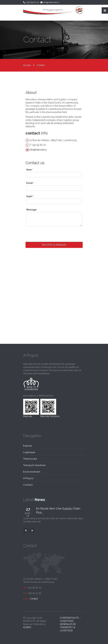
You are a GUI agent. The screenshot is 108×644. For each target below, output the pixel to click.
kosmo (27, 627)
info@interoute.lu (51, 2)
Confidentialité (69, 618)
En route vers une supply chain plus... (58, 510)
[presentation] (50, 236)
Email (30, 183)
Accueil (27, 65)
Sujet (30, 196)
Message (31, 210)
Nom (30, 170)
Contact (34, 599)
